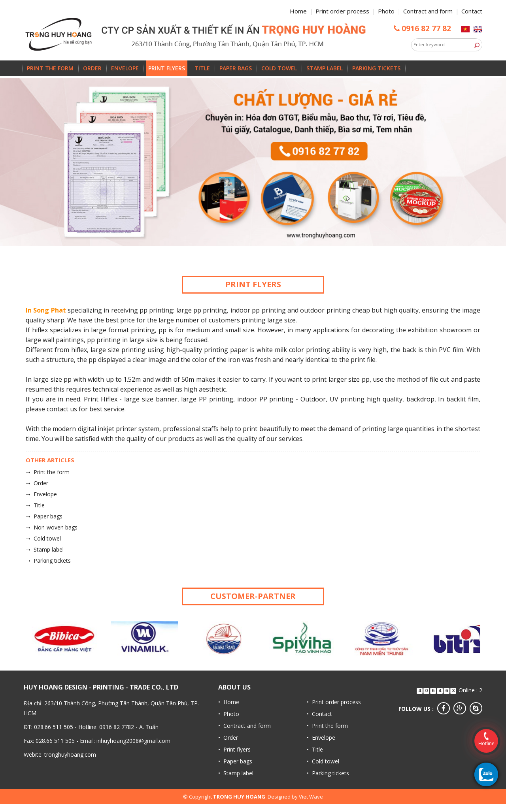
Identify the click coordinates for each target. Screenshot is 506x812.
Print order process (342, 11)
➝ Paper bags (44, 516)
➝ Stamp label (45, 549)
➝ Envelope (41, 494)
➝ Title (35, 505)
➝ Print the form (48, 472)
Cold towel (279, 68)
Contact (472, 11)
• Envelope (321, 738)
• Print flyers (234, 749)
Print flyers (167, 68)
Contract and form (428, 11)
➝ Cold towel (43, 538)
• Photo (229, 714)
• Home (229, 702)
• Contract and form (245, 726)
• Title (315, 749)
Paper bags (236, 68)
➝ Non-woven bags (52, 527)
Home (298, 11)
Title (202, 68)
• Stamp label (236, 773)
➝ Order (37, 483)
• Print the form (327, 726)
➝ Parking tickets (48, 560)
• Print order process (334, 702)
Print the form (50, 68)
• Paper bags (235, 761)
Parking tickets (376, 68)
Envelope (125, 68)
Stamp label (325, 68)
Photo (386, 11)
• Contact (319, 714)
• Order (228, 738)
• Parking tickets (328, 773)
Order (92, 68)
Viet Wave (311, 797)
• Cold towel (323, 761)
